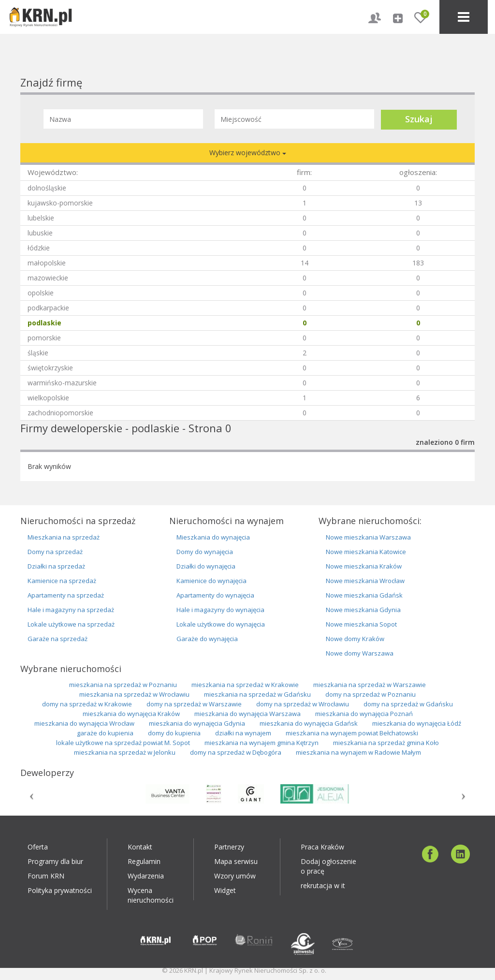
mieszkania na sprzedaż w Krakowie (245, 685)
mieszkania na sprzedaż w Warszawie (370, 685)
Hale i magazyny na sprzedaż (71, 610)
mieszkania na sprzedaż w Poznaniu (123, 685)
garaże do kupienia (105, 733)
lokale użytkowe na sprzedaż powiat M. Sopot (123, 743)
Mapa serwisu (236, 861)
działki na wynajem (243, 733)
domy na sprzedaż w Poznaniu (371, 694)
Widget (225, 890)
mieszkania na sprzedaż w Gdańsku (257, 694)
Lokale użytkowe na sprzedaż (71, 624)
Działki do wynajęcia (206, 566)
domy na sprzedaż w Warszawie (194, 704)
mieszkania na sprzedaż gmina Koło (386, 743)
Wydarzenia (146, 876)
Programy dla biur (55, 861)
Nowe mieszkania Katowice (366, 552)
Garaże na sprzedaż (58, 639)
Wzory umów (235, 876)
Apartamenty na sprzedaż (66, 595)
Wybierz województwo (248, 153)
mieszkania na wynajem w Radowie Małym (358, 752)
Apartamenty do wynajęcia (215, 595)
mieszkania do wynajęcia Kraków (131, 714)
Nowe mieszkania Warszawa (368, 537)
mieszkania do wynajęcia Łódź (417, 723)
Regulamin (144, 861)
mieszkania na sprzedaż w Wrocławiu (134, 694)
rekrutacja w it (323, 885)
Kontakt (140, 847)
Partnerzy (229, 847)
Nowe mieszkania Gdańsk (364, 595)
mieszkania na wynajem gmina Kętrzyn (262, 743)
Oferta (38, 847)
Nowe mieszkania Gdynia (363, 610)
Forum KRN (46, 876)
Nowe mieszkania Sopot (361, 624)
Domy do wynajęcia (205, 552)
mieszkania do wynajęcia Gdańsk (309, 723)
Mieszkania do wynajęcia (213, 537)
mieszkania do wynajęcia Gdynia (197, 723)
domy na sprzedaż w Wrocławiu (303, 704)
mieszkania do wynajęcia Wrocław (84, 723)
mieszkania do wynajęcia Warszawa (247, 714)
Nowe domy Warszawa (360, 653)
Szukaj (419, 119)
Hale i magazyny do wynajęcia (220, 610)
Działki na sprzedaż (56, 566)
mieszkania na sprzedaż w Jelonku (125, 752)
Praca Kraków (322, 847)
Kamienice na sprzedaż (62, 581)
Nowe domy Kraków (355, 639)
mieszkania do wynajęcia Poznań (364, 714)
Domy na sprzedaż (55, 552)
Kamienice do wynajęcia (211, 581)
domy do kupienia (174, 733)
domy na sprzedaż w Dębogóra (236, 752)
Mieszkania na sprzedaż (64, 537)
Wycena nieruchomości (151, 895)
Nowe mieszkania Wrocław (365, 581)
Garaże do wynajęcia (207, 639)
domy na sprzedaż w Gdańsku (408, 704)
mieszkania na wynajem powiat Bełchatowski (352, 733)
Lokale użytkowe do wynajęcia (221, 624)
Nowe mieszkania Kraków (364, 566)
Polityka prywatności (60, 890)
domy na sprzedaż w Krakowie (87, 704)
